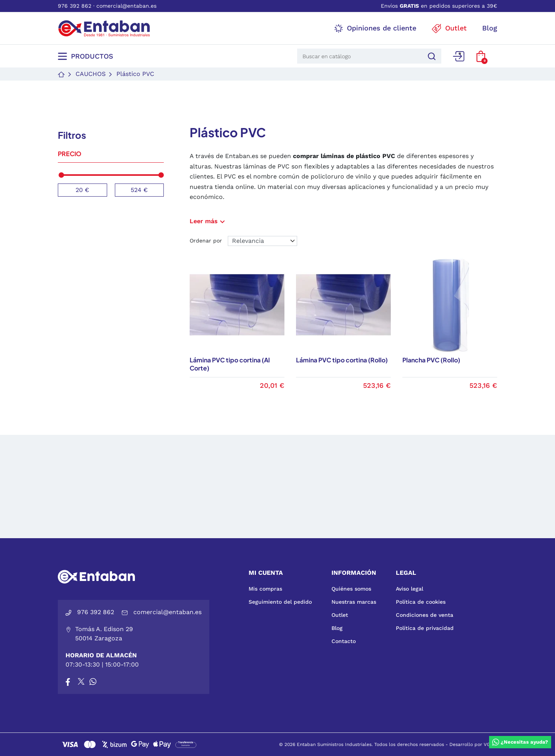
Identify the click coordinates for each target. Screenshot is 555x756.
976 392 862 (75, 6)
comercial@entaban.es (126, 6)
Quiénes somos (351, 589)
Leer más (208, 221)
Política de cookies (421, 602)
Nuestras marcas (354, 602)
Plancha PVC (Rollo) (431, 360)
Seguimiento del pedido (280, 602)
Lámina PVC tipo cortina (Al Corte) (230, 364)
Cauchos (91, 74)
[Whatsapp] (93, 682)
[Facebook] (68, 682)
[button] (481, 56)
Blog (337, 628)
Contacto (344, 641)
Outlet (340, 615)
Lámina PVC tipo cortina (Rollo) (342, 360)
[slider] (61, 175)
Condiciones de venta (425, 615)
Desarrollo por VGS (471, 744)
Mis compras (265, 589)
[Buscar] (431, 56)
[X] (82, 682)
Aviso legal (410, 589)
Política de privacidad (425, 628)
